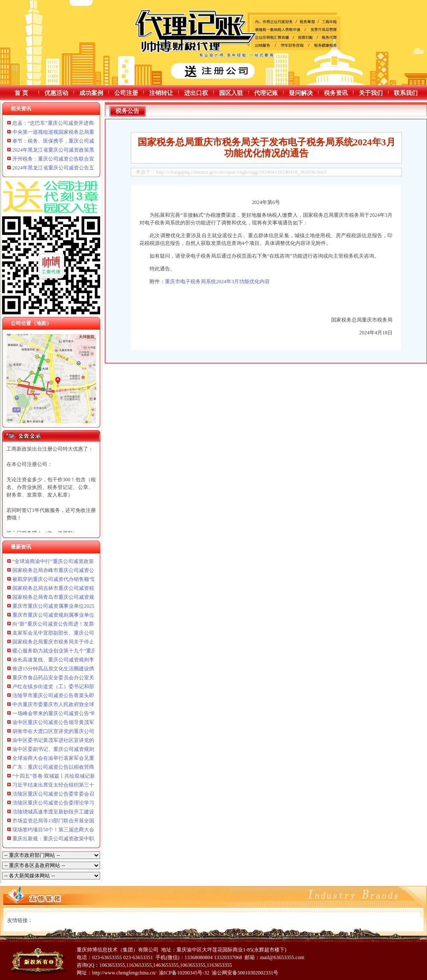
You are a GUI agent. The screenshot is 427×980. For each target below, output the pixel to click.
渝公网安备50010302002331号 (245, 973)
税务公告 (127, 111)
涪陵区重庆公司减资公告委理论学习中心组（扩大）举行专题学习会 (89, 803)
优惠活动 (56, 93)
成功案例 (91, 93)
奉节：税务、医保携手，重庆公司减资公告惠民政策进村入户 (81, 141)
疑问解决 (301, 93)
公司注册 (126, 93)
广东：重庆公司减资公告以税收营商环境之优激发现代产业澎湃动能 (89, 767)
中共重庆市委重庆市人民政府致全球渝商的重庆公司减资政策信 (84, 704)
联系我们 (406, 93)
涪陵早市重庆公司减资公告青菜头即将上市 (61, 695)
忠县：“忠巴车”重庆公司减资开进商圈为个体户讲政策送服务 (81, 123)
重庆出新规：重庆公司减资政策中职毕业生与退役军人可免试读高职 (89, 839)
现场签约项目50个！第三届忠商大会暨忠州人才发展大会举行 (81, 830)
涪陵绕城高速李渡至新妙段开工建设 (53, 812)
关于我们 (371, 93)
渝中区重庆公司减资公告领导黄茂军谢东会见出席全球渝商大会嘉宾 (89, 722)
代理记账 (266, 93)
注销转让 (161, 93)
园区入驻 (231, 93)
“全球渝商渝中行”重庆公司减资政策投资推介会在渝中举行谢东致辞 (89, 561)
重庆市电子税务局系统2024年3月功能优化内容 (217, 282)
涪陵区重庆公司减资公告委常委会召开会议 (61, 794)
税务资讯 (336, 93)
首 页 (21, 93)
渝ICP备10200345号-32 (184, 973)
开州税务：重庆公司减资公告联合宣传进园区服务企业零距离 (81, 159)
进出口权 (196, 93)
